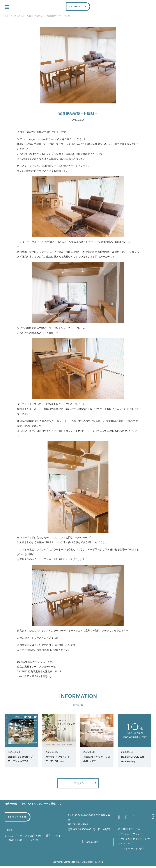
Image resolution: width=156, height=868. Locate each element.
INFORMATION (22, 16)
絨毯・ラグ (36, 837)
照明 (48, 837)
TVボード (22, 842)
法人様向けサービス (129, 831)
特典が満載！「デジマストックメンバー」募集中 (31, 806)
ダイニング (11, 837)
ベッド (57, 837)
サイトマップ (125, 845)
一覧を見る (78, 785)
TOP (7, 16)
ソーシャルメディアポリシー (134, 840)
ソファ (23, 837)
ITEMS (8, 832)
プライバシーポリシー (130, 836)
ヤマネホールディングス (131, 850)
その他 (34, 842)
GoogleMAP (92, 844)
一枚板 (10, 842)
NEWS (38, 16)
